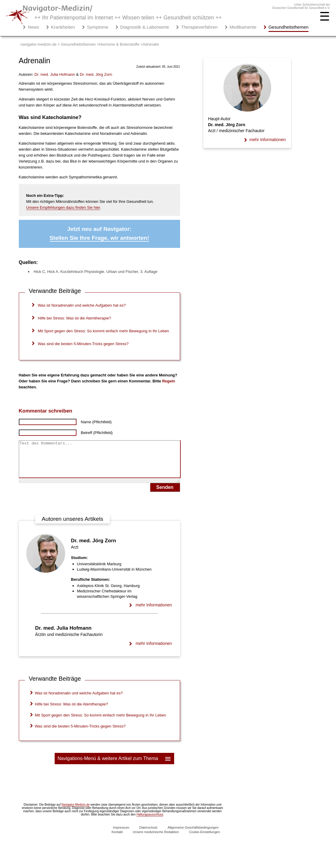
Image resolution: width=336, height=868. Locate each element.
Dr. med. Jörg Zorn (94, 548)
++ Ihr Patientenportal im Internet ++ (128, 18)
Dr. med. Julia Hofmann (63, 635)
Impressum (121, 835)
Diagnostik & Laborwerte (145, 27)
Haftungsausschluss (150, 822)
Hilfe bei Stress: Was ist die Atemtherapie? (75, 318)
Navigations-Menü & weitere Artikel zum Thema (115, 766)
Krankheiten (63, 27)
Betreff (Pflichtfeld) (97, 433)
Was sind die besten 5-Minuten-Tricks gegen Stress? (83, 344)
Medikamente (243, 27)
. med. (55, 74)
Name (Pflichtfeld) (96, 422)
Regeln (169, 381)
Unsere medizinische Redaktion (156, 839)
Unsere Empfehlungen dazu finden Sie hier (63, 207)
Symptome (98, 27)
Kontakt (117, 839)
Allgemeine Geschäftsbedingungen (193, 835)
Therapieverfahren (199, 27)
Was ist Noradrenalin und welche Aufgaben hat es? (82, 305)
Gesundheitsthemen (289, 27)
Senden (165, 494)
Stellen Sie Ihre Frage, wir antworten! (99, 238)
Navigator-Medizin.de (76, 812)
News (33, 27)
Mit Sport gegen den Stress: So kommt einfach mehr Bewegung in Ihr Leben (103, 331)
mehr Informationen (154, 612)
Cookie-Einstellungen (205, 839)
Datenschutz (148, 835)
